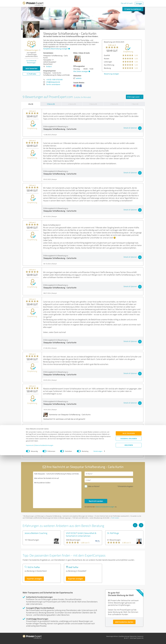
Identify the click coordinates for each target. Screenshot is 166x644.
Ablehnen (129, 634)
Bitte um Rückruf (94, 486)
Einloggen (139, 3)
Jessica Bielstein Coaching (36, 533)
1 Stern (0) (135, 104)
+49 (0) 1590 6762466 (54, 79)
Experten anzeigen (34, 579)
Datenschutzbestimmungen (44, 634)
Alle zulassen (129, 622)
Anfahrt (49, 66)
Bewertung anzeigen (112, 74)
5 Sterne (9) (51, 104)
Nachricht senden (96, 501)
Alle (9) (31, 104)
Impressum (30, 634)
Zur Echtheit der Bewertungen (31, 62)
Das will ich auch (127, 3)
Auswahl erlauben (129, 627)
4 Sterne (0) (72, 104)
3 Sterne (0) (93, 104)
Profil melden (115, 518)
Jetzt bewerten (31, 68)
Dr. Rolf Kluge (113, 533)
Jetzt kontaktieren (133, 9)
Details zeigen (98, 640)
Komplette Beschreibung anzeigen (56, 49)
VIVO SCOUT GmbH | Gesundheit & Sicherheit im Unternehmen (81, 534)
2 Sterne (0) (114, 104)
